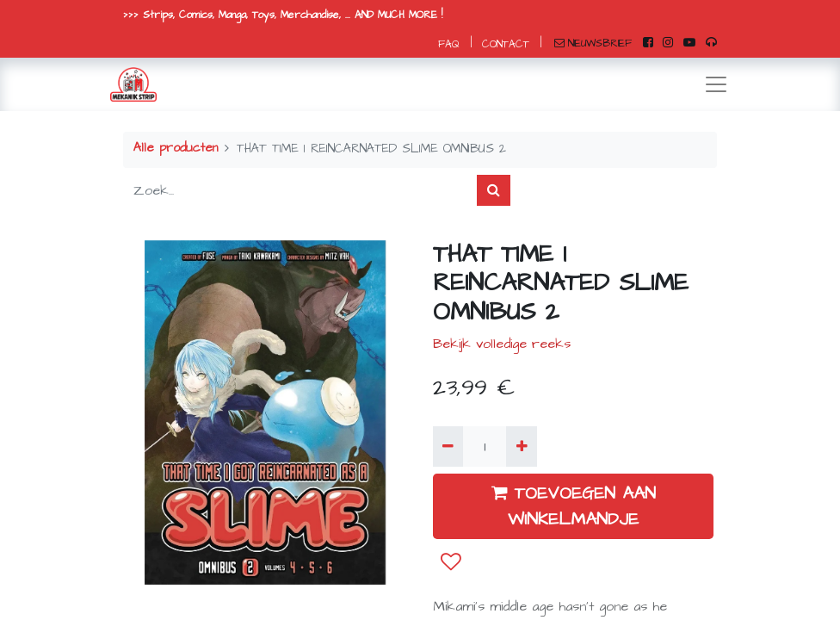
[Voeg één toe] (521, 446)
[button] (451, 562)
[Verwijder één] (448, 446)
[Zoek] (494, 190)
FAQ (449, 44)
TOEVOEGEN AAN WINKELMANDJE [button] (574, 506)
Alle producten (176, 148)
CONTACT (506, 44)
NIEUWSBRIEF (593, 43)
